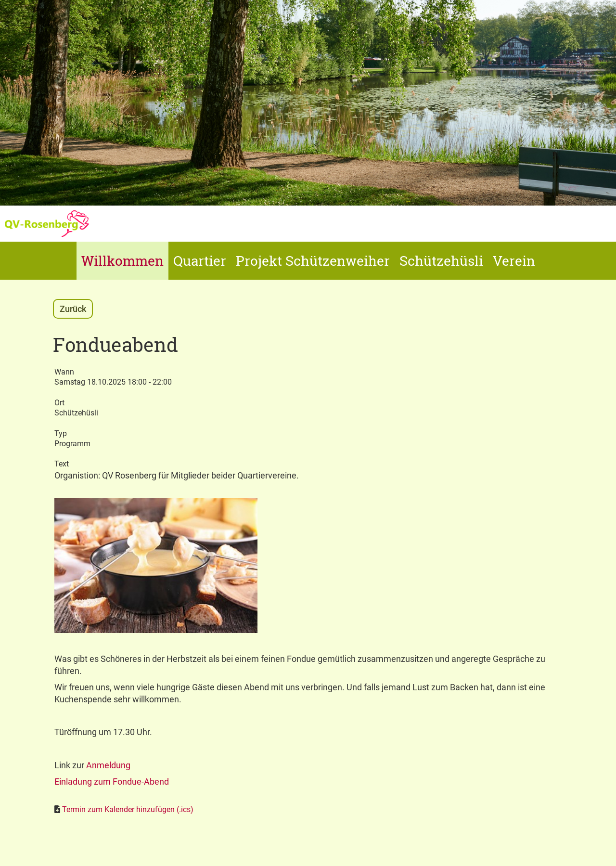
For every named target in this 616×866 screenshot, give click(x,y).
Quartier (200, 261)
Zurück (73, 309)
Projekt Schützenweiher (313, 261)
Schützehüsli (441, 261)
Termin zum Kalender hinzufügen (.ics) (128, 809)
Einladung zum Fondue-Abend (112, 782)
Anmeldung (108, 765)
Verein (514, 261)
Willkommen (122, 261)
